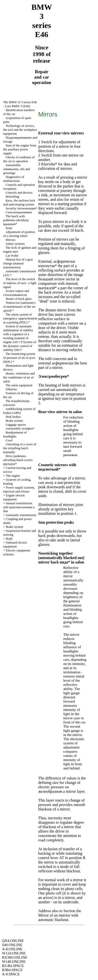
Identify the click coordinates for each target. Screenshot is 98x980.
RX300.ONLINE (15, 957)
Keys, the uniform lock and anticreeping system (19, 202)
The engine (13, 476)
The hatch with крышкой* (16, 220)
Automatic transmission (21, 515)
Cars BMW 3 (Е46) (18, 106)
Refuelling (12, 196)
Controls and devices (19, 193)
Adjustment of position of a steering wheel (19, 234)
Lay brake (12, 255)
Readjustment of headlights (15, 434)
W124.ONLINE (14, 953)
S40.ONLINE (12, 945)
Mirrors (11, 240)
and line (19, 507)
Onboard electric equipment (15, 544)
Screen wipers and (16, 293)
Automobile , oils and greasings (16, 169)
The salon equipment (19, 385)
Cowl (9, 440)
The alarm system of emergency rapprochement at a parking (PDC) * (20, 318)
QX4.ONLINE (13, 941)
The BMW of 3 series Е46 (20, 102)
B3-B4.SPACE (13, 966)
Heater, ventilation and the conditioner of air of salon (19, 377)
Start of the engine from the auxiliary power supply (20, 149)
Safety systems (15, 244)
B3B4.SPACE (12, 970)
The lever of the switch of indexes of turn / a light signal (20, 283)
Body (9, 539)
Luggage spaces (16, 425)
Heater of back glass (19, 299)
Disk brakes (13, 417)
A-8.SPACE (11, 974)
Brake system (14, 421)
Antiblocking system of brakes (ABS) (19, 411)
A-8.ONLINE (12, 949)
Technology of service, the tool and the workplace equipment (20, 130)
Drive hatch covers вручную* (18, 460)
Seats (9, 228)
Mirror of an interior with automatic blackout (58, 917)
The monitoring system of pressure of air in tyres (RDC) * (19, 358)
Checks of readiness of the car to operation (19, 159)
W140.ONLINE (14, 962)
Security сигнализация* (21, 208)
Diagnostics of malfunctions (14, 179)
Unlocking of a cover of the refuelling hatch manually (20, 448)
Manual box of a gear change (18, 263)
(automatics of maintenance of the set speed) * (19, 307)
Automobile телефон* (20, 428)
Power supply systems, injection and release (19, 489)
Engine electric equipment (14, 497)
